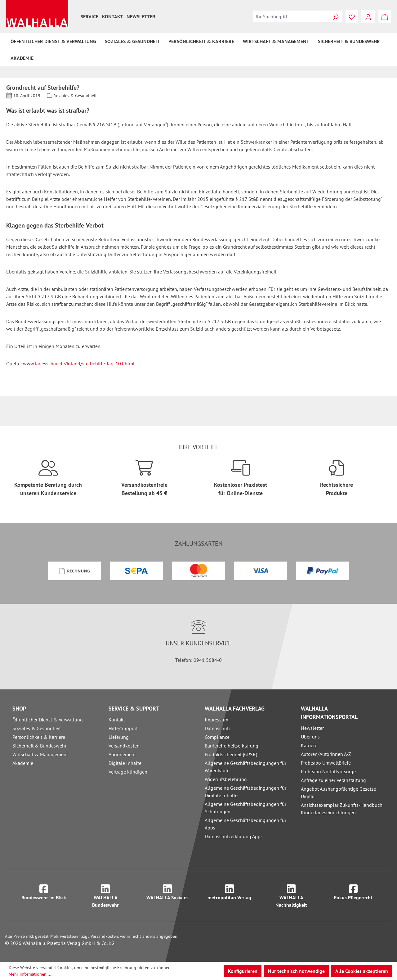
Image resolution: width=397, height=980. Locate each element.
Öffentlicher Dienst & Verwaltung (48, 720)
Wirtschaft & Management (40, 754)
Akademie (23, 763)
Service (89, 16)
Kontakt (112, 16)
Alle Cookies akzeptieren (362, 971)
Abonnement (122, 754)
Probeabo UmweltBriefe (326, 763)
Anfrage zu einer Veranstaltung (333, 780)
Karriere (309, 745)
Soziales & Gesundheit (37, 728)
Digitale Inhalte (125, 763)
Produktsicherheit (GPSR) (231, 754)
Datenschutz (218, 728)
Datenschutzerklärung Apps (234, 836)
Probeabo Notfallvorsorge (328, 771)
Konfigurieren (243, 971)
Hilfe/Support (123, 728)
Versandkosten (124, 746)
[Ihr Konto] (368, 16)
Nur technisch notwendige (296, 971)
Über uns (310, 737)
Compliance (217, 737)
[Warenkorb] (385, 16)
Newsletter (141, 16)
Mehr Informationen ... (30, 974)
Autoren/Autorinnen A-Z (326, 754)
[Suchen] (336, 16)
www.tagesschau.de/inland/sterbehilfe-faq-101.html (79, 364)
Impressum (216, 720)
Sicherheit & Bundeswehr (39, 746)
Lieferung (119, 737)
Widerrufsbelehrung (226, 779)
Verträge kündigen (128, 772)
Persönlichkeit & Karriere (39, 737)
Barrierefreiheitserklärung (232, 746)
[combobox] (291, 16)
